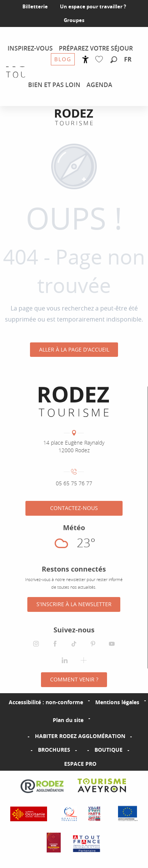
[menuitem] (30, 48)
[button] (114, 60)
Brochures (54, 750)
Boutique (109, 750)
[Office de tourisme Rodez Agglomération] (74, 117)
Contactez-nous (74, 508)
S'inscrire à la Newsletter (74, 604)
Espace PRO (80, 764)
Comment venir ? (74, 679)
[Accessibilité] (86, 59)
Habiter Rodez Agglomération (80, 736)
